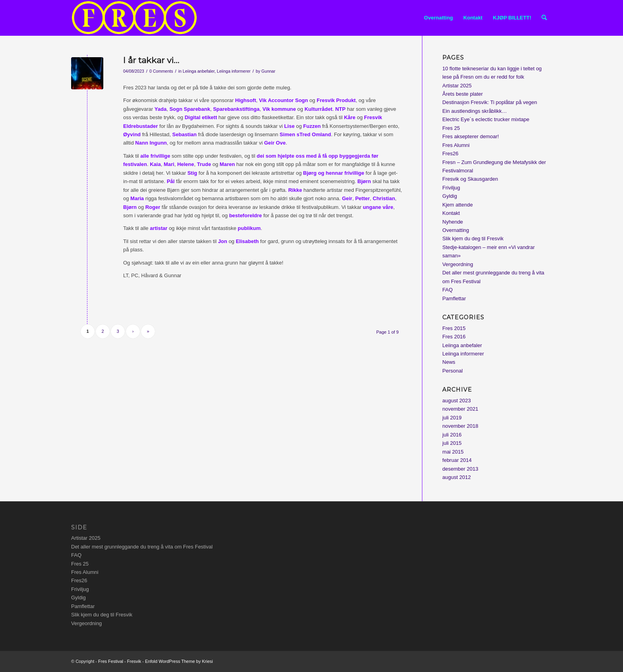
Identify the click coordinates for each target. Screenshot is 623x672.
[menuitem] (438, 18)
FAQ (447, 290)
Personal (452, 371)
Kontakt (451, 213)
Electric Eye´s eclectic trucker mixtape (486, 119)
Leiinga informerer (234, 71)
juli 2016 (452, 435)
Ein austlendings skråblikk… (475, 111)
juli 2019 (452, 418)
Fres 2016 (454, 337)
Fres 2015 (454, 328)
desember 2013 (460, 469)
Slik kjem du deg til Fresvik (473, 238)
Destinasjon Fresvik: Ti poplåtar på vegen (489, 102)
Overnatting (456, 230)
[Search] (544, 18)
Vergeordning (458, 264)
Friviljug (451, 188)
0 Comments (161, 71)
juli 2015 (452, 443)
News (449, 362)
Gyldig (450, 196)
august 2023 (457, 401)
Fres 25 (451, 128)
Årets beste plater (462, 94)
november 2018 (460, 426)
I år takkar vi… (151, 60)
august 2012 (457, 477)
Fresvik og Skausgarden (470, 179)
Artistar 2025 (457, 86)
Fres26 (450, 154)
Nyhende (453, 222)
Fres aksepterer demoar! (470, 136)
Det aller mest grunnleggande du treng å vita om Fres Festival (142, 547)
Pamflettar (454, 298)
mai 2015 (453, 452)
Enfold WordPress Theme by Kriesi (179, 661)
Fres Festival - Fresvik (120, 661)
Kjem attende (458, 205)
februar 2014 (457, 460)
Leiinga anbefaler (199, 71)
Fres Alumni (456, 145)
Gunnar (268, 71)
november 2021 (460, 409)
